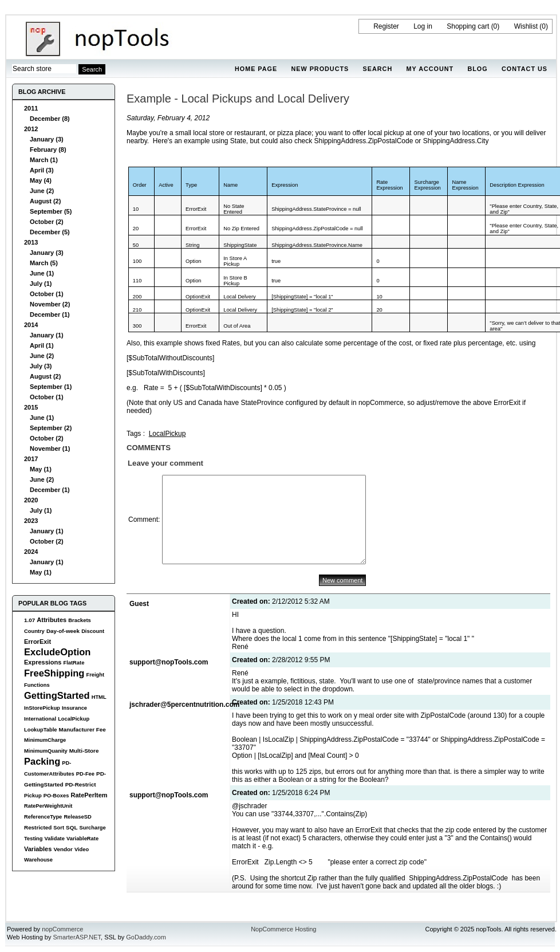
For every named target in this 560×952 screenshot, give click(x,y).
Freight (95, 675)
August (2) (45, 201)
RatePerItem (89, 795)
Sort (59, 828)
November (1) (50, 449)
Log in (423, 26)
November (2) (50, 304)
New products (320, 69)
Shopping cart (468, 26)
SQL (72, 827)
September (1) (51, 387)
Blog (477, 69)
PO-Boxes (56, 796)
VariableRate (82, 839)
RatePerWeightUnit (48, 806)
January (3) (47, 139)
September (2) (51, 428)
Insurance (74, 708)
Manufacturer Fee (82, 729)
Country (34, 631)
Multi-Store (84, 751)
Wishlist (526, 26)
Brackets (79, 620)
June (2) (42, 191)
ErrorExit (38, 642)
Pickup (33, 796)
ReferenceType (43, 817)
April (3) (42, 170)
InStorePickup (42, 708)
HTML (99, 697)
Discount (93, 631)
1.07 (29, 620)
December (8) (50, 119)
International (40, 719)
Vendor (63, 849)
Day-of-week (63, 631)
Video (82, 849)
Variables (38, 849)
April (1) (42, 345)
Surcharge (92, 828)
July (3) (41, 366)
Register (386, 26)
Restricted (38, 827)
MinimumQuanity (46, 751)
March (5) (44, 263)
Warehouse (38, 860)
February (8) (48, 150)
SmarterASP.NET (77, 937)
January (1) (47, 335)
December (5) (50, 232)
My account (430, 69)
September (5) (51, 211)
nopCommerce (62, 929)
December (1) (50, 314)
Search (378, 69)
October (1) (47, 294)
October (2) (47, 222)
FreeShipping (54, 673)
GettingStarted (57, 695)
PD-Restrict (81, 784)
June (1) (42, 273)
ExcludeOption (57, 652)
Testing (33, 839)
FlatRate (74, 663)
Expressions (43, 662)
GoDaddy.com (146, 937)
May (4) (41, 180)
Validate (55, 839)
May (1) (41, 469)
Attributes (52, 620)
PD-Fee (85, 774)
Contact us (524, 69)
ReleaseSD (77, 817)
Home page (256, 69)
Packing (42, 761)
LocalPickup (74, 719)
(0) (496, 26)
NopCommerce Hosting (283, 929)
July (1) (41, 284)
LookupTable (40, 730)
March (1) (44, 160)
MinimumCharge (45, 740)
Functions (37, 685)
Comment (143, 520)
